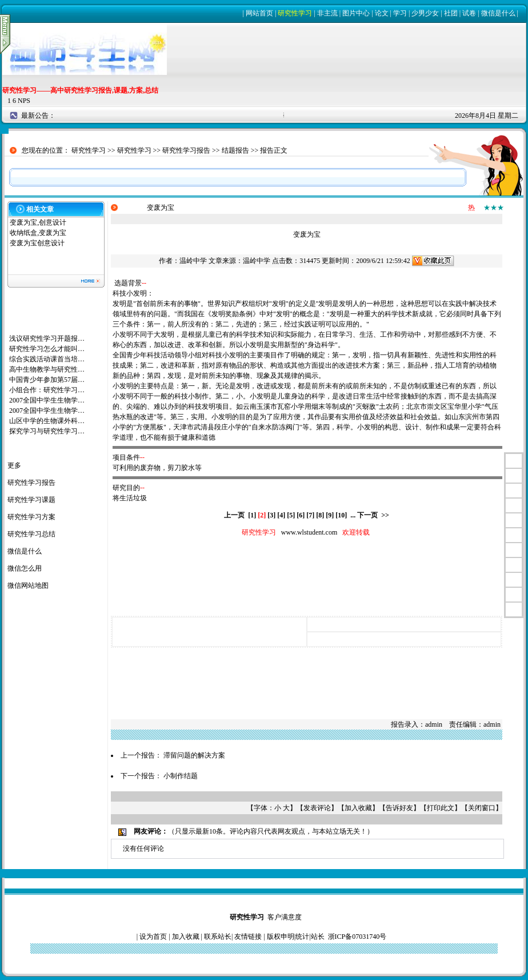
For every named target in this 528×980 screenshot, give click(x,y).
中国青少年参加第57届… (47, 380)
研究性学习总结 (31, 534)
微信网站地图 (28, 585)
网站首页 (259, 13)
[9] (330, 515)
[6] (301, 515)
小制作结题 (181, 776)
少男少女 (425, 13)
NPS (24, 101)
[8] (320, 515)
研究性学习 (295, 13)
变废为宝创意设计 (37, 243)
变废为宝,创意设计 (38, 222)
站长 (318, 937)
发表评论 (317, 808)
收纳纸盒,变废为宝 (38, 233)
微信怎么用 (25, 568)
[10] (341, 515)
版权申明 (281, 937)
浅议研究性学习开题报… (47, 338)
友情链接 (248, 937)
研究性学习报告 (186, 150)
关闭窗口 (482, 808)
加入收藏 (358, 808)
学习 (400, 13)
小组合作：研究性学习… (47, 390)
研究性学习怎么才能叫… (47, 349)
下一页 (367, 515)
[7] (310, 515)
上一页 (234, 515)
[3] (271, 515)
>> (385, 515)
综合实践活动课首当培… (47, 359)
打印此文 (441, 808)
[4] (281, 515)
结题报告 (235, 150)
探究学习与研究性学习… (47, 431)
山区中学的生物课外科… (47, 421)
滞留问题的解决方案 (194, 755)
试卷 (469, 13)
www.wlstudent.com (309, 532)
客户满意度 (285, 917)
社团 (451, 13)
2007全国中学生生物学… (47, 400)
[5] (291, 515)
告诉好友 (399, 808)
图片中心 (356, 13)
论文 (382, 13)
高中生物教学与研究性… (47, 369)
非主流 (327, 13)
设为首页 (153, 937)
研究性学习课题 (31, 500)
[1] (252, 515)
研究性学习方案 (31, 517)
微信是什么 (498, 13)
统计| (303, 937)
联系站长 (218, 937)
